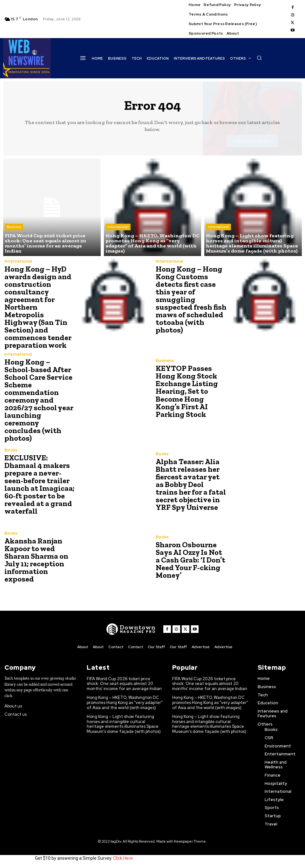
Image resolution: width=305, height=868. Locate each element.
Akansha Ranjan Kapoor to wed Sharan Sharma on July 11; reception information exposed (36, 559)
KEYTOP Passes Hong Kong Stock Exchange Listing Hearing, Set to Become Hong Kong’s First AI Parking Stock (187, 391)
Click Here (123, 858)
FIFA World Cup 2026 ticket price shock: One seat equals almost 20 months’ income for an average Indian (124, 683)
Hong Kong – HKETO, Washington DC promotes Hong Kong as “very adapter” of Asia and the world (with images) (125, 702)
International (118, 227)
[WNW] (131, 629)
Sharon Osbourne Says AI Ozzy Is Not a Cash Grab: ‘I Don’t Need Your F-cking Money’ (190, 559)
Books (11, 450)
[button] (259, 58)
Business (14, 227)
